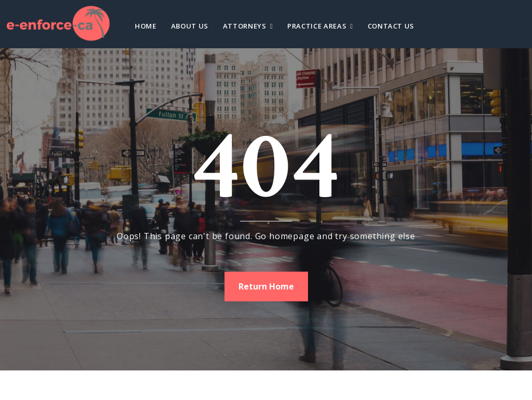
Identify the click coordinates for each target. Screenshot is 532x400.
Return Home (266, 286)
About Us (190, 26)
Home (146, 26)
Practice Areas (317, 26)
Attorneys (245, 26)
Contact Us (391, 26)
